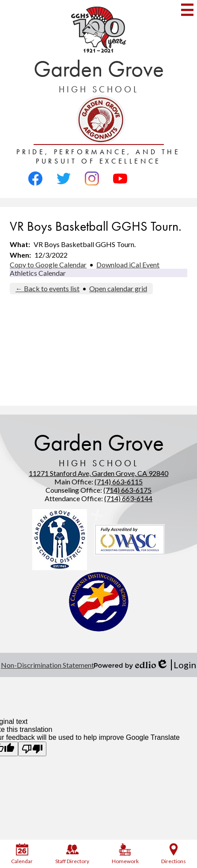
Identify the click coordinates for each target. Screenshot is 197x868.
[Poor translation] (32, 749)
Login (176, 665)
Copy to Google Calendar (48, 265)
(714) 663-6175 (127, 490)
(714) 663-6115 (119, 482)
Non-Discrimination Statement (47, 665)
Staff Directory (72, 854)
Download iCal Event (128, 265)
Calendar (22, 854)
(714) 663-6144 (128, 498)
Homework (125, 854)
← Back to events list (47, 288)
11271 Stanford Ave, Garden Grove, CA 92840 (98, 473)
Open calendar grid (118, 288)
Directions (174, 854)
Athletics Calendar (38, 273)
